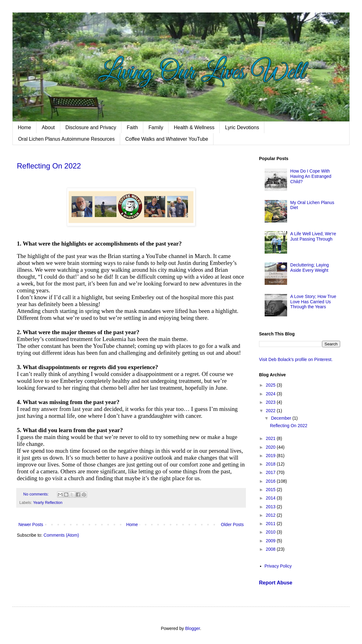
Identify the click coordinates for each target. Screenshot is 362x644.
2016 (271, 481)
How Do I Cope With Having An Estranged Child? (311, 176)
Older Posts (232, 524)
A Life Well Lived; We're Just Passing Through (313, 236)
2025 (271, 385)
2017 (271, 472)
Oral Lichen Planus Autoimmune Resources (66, 139)
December (281, 418)
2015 (271, 490)
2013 (271, 507)
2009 (271, 541)
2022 (271, 411)
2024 (271, 394)
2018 (271, 464)
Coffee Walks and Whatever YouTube (167, 139)
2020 (271, 447)
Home (24, 127)
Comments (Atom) (61, 535)
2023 (271, 402)
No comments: (37, 494)
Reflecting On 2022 (49, 166)
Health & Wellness (194, 127)
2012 (271, 515)
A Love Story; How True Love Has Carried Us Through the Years (313, 302)
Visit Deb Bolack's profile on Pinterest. (296, 359)
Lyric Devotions (242, 127)
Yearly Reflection (48, 503)
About (48, 127)
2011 (271, 524)
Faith (132, 127)
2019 (271, 456)
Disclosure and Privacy (91, 127)
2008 (271, 549)
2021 (271, 438)
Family (156, 127)
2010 (271, 532)
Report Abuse (276, 583)
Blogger (192, 628)
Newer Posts (31, 524)
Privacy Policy (278, 566)
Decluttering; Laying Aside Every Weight (310, 268)
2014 (271, 498)
